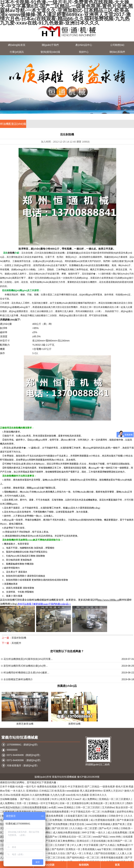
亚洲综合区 (83, 841)
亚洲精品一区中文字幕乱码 (43, 803)
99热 (116, 828)
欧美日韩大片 (117, 803)
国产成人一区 (75, 853)
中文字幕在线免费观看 (51, 816)
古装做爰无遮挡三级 (77, 816)
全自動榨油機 (32, 600)
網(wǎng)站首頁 (17, 45)
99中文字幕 (88, 832)
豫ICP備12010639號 (88, 777)
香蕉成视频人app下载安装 (97, 849)
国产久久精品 (108, 845)
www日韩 (91, 824)
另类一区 (22, 803)
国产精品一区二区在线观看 (35, 799)
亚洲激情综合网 (80, 803)
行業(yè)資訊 (17, 52)
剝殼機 (11, 253)
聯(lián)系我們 (117, 52)
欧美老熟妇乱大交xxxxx (30, 812)
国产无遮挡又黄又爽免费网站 (59, 841)
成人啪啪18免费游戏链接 (67, 832)
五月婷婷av (108, 807)
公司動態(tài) (117, 45)
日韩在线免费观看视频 (35, 807)
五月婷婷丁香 (62, 845)
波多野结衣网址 (125, 812)
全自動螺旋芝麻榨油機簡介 (18, 679)
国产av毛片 (106, 828)
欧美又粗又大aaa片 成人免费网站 (79, 799)
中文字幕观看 (91, 845)
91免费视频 (109, 812)
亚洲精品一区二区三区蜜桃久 (115, 799)
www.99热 (116, 837)
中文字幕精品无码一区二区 (86, 812)
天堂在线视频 (99, 841)
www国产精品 (101, 837)
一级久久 (101, 832)
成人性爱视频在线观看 (103, 820)
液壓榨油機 (74, 724)
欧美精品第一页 (99, 803)
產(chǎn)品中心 (84, 45)
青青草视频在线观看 (112, 858)
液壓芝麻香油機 (25, 724)
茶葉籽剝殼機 (19, 638)
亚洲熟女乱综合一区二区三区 (75, 837)
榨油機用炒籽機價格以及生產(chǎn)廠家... (26, 673)
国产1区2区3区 (60, 828)
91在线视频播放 (98, 816)
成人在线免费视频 (118, 832)
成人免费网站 (8, 803)
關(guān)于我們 (50, 45)
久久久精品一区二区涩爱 (84, 828)
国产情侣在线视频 (106, 853)
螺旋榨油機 (48, 600)
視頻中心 (84, 52)
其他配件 (16, 643)
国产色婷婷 (58, 849)
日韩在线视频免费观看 (57, 812)
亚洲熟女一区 (73, 849)
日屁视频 (118, 849)
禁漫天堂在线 (77, 824)
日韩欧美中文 (116, 816)
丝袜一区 (65, 803)
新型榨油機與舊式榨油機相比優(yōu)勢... (26, 666)
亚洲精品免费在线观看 (76, 820)
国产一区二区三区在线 (53, 858)
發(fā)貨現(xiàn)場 (50, 52)
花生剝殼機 (27, 253)
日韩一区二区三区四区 (88, 807)
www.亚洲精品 (66, 807)
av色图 (53, 807)
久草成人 (89, 853)
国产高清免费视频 (58, 824)
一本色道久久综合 (56, 853)
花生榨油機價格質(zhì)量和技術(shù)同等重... (28, 659)
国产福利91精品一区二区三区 (83, 858)
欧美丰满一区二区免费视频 (48, 820)
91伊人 (55, 799)
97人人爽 (77, 845)
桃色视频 (45, 828)
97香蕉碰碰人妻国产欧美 (112, 824)
